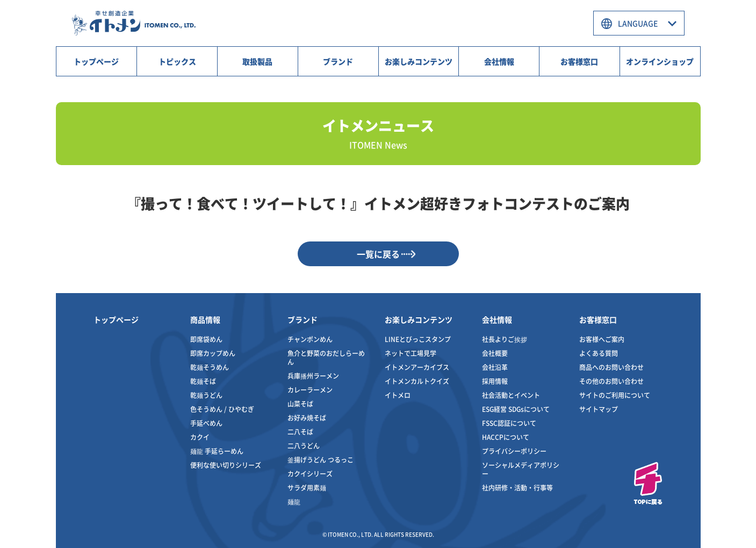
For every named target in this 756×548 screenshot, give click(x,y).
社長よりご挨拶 (505, 339)
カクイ (200, 437)
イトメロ (398, 395)
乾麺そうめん (210, 367)
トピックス (177, 61)
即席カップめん (213, 353)
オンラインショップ (660, 61)
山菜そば (300, 404)
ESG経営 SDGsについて (516, 409)
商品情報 (205, 319)
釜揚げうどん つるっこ (321, 460)
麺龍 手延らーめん (217, 451)
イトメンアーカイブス (417, 367)
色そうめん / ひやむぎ (222, 409)
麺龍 (294, 501)
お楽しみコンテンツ (419, 61)
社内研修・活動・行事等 (517, 487)
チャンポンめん (310, 339)
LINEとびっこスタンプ (418, 339)
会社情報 (499, 61)
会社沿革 (495, 367)
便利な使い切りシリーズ (226, 465)
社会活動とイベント (511, 395)
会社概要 (495, 353)
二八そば (300, 432)
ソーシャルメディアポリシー (521, 469)
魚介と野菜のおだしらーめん (326, 357)
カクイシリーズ (310, 474)
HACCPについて (506, 437)
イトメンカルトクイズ (417, 381)
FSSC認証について (509, 423)
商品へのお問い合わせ (611, 367)
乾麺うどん (206, 395)
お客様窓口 (579, 61)
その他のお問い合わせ (611, 381)
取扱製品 (257, 61)
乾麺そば (203, 381)
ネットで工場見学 (411, 353)
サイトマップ (599, 409)
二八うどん (304, 446)
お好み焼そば (307, 418)
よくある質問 (599, 353)
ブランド (338, 61)
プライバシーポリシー (514, 451)
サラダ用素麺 (307, 487)
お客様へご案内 (602, 339)
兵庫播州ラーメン (313, 376)
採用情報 (495, 381)
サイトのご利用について (615, 395)
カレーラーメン (310, 390)
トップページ (96, 61)
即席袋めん (206, 339)
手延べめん (206, 423)
